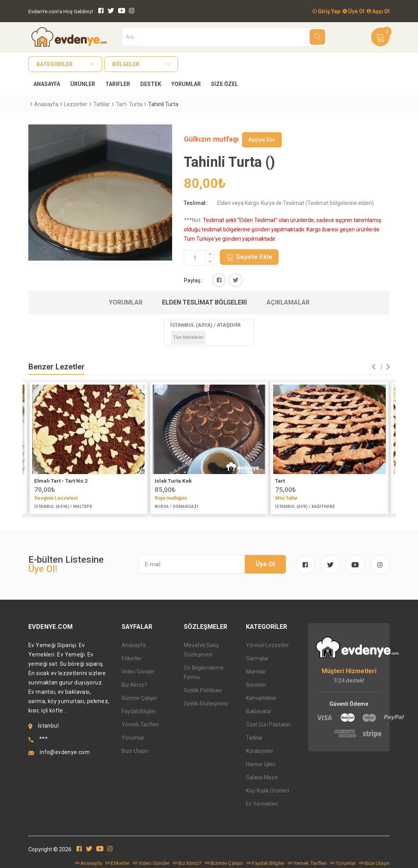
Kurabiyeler (260, 751)
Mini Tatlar (286, 498)
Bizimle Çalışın (139, 698)
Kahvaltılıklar (261, 698)
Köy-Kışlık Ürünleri (267, 791)
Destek (151, 84)
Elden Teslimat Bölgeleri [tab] (205, 302)
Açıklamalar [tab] (288, 302)
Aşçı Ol (378, 11)
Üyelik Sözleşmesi (206, 703)
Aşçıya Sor (262, 140)
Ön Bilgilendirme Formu (204, 672)
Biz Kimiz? (134, 685)
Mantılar (256, 672)
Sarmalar (257, 658)
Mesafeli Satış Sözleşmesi (201, 650)
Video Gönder (138, 672)
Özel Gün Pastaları (268, 724)
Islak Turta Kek (173, 481)
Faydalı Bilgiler (139, 711)
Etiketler (132, 658)
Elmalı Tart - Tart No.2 (61, 481)
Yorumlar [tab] (126, 302)
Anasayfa (47, 84)
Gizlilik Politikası (203, 690)
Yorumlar (186, 84)
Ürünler (83, 84)
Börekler (256, 685)
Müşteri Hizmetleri (349, 671)
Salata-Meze (262, 777)
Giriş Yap (326, 11)
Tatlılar (102, 104)
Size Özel (225, 84)
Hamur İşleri (261, 764)
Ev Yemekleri (262, 804)
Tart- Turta (129, 104)
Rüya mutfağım (171, 498)
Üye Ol (354, 11)
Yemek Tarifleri (140, 724)
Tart (280, 481)
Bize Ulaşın (135, 751)
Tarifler (118, 84)
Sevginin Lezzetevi (56, 498)
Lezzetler (76, 104)
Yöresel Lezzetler (267, 645)
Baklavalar (259, 711)
